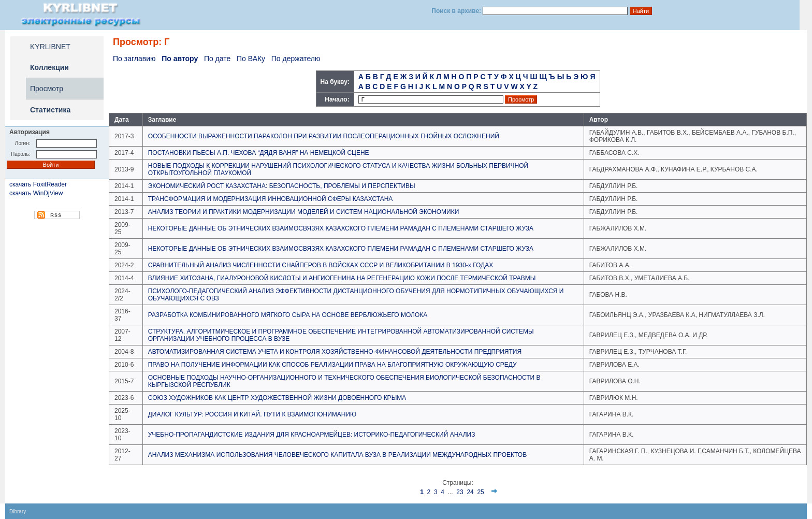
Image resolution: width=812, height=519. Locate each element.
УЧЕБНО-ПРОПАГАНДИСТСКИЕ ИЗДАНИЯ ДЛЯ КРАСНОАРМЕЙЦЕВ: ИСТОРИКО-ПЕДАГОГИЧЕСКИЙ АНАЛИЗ (312, 435)
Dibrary (18, 511)
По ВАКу (251, 59)
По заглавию (134, 59)
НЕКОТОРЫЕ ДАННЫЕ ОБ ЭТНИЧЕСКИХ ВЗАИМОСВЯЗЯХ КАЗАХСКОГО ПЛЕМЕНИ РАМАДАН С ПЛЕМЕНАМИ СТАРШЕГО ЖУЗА (341, 228)
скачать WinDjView (36, 193)
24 (470, 492)
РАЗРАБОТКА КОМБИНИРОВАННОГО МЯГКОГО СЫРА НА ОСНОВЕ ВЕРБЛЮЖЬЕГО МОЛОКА (288, 315)
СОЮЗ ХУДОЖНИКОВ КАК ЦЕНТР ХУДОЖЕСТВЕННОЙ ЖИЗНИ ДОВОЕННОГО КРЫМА (277, 398)
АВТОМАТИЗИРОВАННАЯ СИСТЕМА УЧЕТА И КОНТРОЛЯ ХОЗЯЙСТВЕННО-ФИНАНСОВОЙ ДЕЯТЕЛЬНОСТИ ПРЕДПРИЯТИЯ (335, 352)
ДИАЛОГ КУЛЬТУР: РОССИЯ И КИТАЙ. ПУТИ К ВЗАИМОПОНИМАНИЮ (252, 414)
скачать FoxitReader (38, 184)
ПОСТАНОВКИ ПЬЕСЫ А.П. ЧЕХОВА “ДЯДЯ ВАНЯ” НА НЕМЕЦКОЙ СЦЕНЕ (259, 153)
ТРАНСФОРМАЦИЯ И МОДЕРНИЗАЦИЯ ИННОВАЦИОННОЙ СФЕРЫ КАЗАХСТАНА (271, 199)
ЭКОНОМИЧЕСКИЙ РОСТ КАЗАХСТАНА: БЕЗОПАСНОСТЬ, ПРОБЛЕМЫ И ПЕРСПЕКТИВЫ (282, 186)
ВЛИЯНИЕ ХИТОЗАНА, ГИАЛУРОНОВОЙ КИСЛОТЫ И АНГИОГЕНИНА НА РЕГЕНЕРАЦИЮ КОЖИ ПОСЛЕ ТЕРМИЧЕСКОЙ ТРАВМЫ (342, 278)
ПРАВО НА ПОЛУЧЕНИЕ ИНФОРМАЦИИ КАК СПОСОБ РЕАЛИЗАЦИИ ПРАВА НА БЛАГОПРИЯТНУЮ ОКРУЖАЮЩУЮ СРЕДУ (332, 365)
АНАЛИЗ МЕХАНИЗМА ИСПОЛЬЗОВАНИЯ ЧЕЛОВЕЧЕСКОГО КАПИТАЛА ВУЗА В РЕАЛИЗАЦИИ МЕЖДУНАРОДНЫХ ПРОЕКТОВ (337, 455)
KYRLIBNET (50, 47)
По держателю (296, 59)
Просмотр (47, 89)
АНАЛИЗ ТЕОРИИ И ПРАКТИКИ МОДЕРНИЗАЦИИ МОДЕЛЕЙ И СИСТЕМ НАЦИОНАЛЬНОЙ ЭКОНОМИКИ (304, 212)
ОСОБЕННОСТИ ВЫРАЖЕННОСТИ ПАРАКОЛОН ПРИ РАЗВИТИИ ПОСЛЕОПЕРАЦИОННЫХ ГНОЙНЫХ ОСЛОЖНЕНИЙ (324, 136)
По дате (217, 59)
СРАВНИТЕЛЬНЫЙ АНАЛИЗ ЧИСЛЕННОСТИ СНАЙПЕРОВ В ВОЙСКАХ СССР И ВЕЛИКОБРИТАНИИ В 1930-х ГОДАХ (321, 265)
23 (460, 492)
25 (480, 492)
